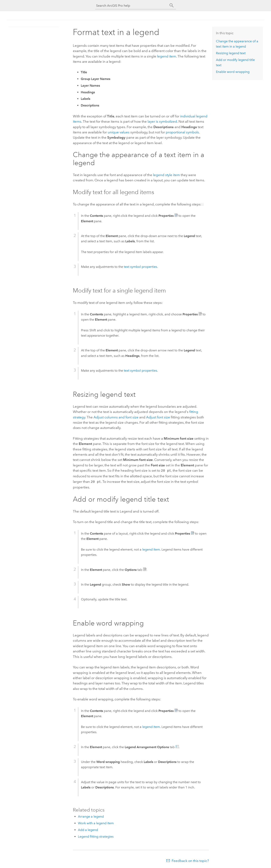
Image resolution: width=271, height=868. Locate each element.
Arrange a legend (91, 816)
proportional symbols (182, 132)
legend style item (166, 175)
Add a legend (88, 829)
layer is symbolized (162, 121)
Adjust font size (158, 417)
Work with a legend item (96, 822)
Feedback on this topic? (190, 860)
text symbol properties (140, 267)
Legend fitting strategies (96, 836)
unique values (119, 132)
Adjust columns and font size (116, 417)
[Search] (172, 5)
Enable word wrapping (233, 72)
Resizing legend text (231, 53)
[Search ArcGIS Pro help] (132, 6)
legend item (167, 56)
